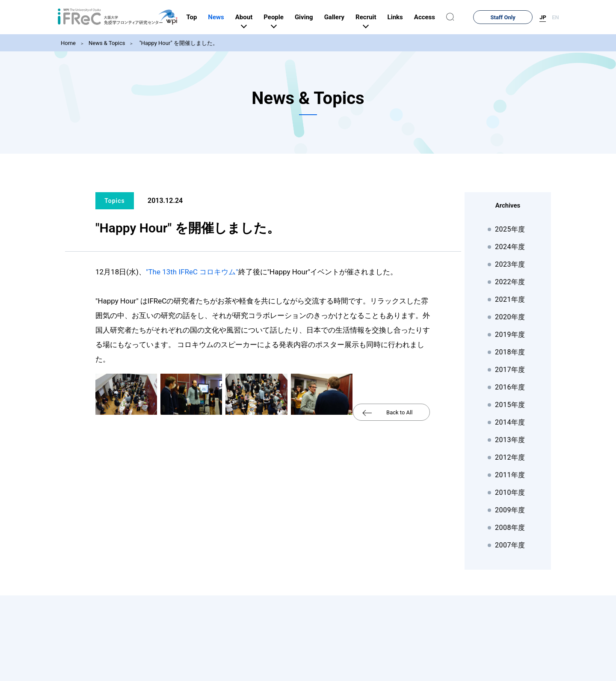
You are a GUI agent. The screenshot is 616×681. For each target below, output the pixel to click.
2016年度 (510, 387)
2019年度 (510, 335)
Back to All (399, 412)
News (238, 17)
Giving (326, 17)
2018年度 (510, 352)
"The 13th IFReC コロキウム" (192, 272)
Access (446, 17)
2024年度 (510, 247)
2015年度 (510, 405)
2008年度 (510, 528)
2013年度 (510, 440)
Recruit (388, 17)
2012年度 (510, 457)
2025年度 (510, 229)
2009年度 (510, 510)
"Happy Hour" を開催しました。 (178, 43)
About (266, 17)
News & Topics (107, 43)
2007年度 (510, 545)
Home (68, 43)
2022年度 (510, 282)
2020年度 (510, 317)
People (296, 17)
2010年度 (510, 492)
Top (214, 17)
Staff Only (514, 17)
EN (555, 17)
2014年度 (510, 422)
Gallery (356, 17)
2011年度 (510, 475)
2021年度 (510, 299)
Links (417, 17)
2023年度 (510, 264)
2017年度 (510, 370)
